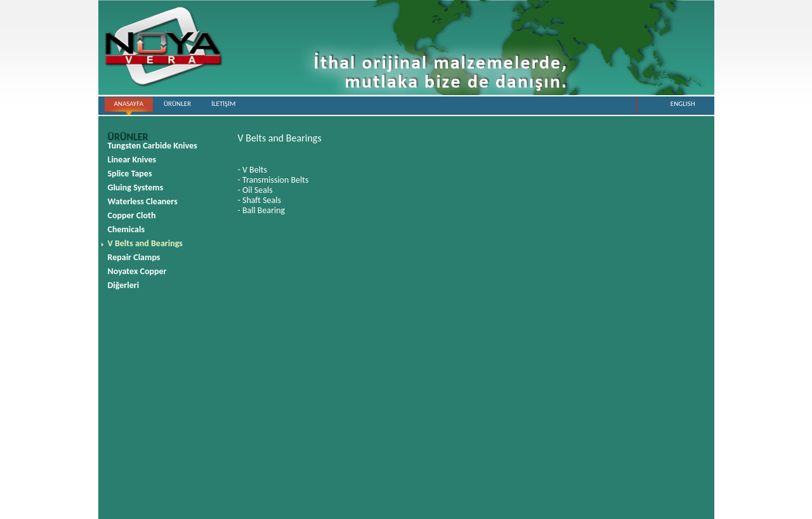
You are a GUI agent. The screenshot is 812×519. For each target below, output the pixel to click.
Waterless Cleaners (143, 202)
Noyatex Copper (137, 272)
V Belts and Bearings (145, 244)
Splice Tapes (130, 174)
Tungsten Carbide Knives (153, 146)
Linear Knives (132, 160)
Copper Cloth (132, 216)
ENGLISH (683, 104)
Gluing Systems (136, 188)
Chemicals (127, 230)
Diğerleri (124, 286)
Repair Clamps (134, 258)
